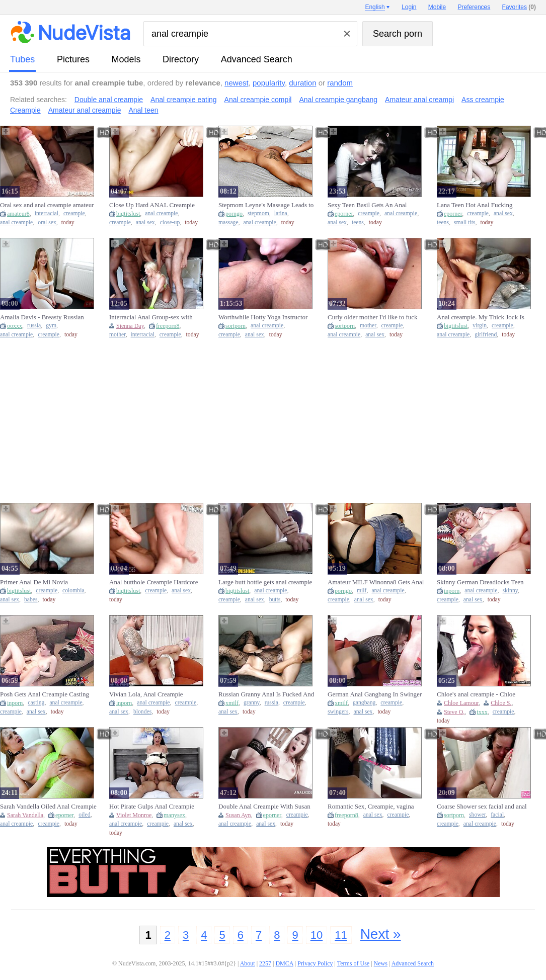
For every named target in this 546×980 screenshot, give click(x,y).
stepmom (258, 213)
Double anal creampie (109, 100)
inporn (452, 591)
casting (36, 703)
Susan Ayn (238, 815)
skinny (510, 591)
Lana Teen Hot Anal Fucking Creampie (475, 205)
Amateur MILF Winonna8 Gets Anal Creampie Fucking (376, 582)
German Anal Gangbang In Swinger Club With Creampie (375, 694)
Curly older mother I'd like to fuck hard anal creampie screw (373, 317)
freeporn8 (168, 326)
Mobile (437, 7)
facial (497, 815)
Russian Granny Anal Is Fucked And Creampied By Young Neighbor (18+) (268, 694)
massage (228, 222)
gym (51, 326)
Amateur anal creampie (85, 110)
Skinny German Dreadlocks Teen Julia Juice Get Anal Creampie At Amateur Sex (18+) (481, 582)
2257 (265, 963)
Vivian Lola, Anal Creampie (146, 694)
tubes (22, 59)
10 (317, 935)
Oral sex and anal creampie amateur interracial (47, 205)
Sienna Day (130, 326)
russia (34, 326)
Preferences (474, 7)
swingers (338, 712)
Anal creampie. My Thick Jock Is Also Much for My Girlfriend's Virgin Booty (486, 317)
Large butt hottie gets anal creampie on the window (265, 582)
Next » (381, 934)
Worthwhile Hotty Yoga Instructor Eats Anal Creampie (263, 317)
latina (281, 213)
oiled (84, 815)
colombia (73, 591)
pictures (73, 59)
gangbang (364, 703)
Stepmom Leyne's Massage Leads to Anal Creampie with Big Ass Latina (266, 205)
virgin (480, 326)
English (375, 7)
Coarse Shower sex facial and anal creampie (482, 807)
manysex (174, 815)
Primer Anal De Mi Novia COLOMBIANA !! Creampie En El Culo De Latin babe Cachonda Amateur (47, 582)
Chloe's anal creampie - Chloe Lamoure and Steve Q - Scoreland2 (483, 694)
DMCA (284, 963)
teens (358, 222)
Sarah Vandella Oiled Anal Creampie (48, 806)
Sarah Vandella (25, 815)
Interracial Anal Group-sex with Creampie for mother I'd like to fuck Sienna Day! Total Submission (157, 317)
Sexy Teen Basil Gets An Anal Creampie (367, 205)
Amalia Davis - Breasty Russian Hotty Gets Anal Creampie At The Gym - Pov (45, 317)
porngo (234, 214)
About (248, 963)
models (126, 59)
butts (275, 600)
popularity (269, 83)
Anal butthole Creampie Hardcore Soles (154, 582)
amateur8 (18, 214)
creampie (74, 213)
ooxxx (15, 326)
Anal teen (143, 110)
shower (477, 815)
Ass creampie (483, 100)
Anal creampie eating (184, 100)
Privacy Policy (315, 963)
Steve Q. (454, 712)
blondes (142, 712)
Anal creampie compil (258, 100)
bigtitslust (128, 214)
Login (409, 7)
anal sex (145, 222)
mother (118, 335)
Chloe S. (501, 703)
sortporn (236, 326)
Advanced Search (257, 59)
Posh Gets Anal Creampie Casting (45, 694)
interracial (47, 213)
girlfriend (486, 335)
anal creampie (16, 222)
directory (181, 59)
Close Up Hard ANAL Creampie (152, 205)
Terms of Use (353, 963)
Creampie (25, 110)
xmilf (232, 703)
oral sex (47, 222)
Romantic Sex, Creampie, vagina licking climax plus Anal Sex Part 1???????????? (371, 807)
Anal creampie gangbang (338, 100)
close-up (170, 222)
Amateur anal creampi (419, 100)
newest (237, 83)
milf (362, 591)
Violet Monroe (134, 815)
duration (302, 83)
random (340, 83)
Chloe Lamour (461, 703)
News (381, 963)
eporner (344, 214)
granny (252, 703)
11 (341, 935)
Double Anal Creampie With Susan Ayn (264, 807)
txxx (482, 712)
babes (31, 600)
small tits (465, 222)
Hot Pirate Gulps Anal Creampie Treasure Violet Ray (152, 807)
